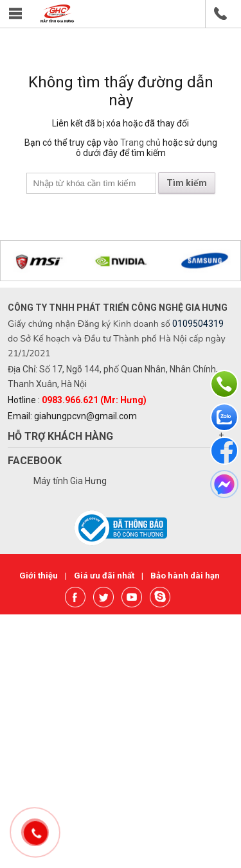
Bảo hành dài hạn (185, 576)
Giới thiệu (40, 576)
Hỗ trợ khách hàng (60, 436)
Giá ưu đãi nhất (105, 576)
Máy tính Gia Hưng (70, 481)
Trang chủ (140, 143)
